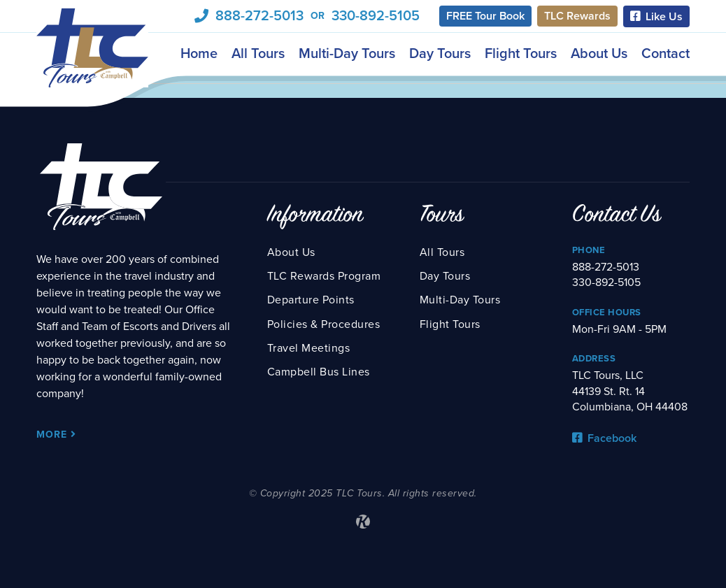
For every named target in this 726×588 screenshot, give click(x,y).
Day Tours (440, 53)
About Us (599, 53)
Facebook (604, 438)
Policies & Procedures (324, 324)
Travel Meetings (309, 348)
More (56, 435)
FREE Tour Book (485, 16)
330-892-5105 (376, 16)
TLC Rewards (577, 16)
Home (199, 53)
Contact (665, 53)
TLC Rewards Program (324, 276)
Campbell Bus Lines (319, 372)
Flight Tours (521, 53)
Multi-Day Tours (347, 53)
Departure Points (311, 300)
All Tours (258, 53)
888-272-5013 (259, 16)
